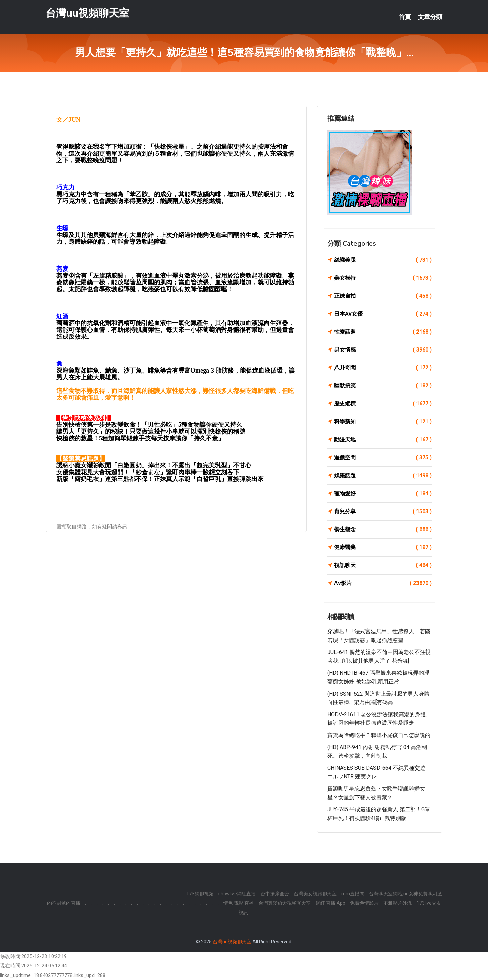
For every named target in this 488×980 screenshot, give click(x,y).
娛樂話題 (383, 476)
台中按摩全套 (275, 894)
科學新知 (383, 422)
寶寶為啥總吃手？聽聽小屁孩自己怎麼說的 (379, 735)
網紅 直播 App (330, 903)
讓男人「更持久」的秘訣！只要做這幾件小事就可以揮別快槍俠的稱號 (151, 432)
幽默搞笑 (383, 386)
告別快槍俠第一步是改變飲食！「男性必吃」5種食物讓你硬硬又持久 (149, 425)
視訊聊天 (383, 565)
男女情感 (383, 350)
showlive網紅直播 (237, 894)
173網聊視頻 (200, 894)
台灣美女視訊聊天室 (315, 894)
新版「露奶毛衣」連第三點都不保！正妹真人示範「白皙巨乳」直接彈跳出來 (160, 479)
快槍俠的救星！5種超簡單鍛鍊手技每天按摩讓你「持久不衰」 (140, 438)
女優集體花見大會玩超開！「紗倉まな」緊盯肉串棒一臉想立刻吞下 (148, 472)
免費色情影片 (364, 903)
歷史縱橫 (383, 404)
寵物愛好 (383, 494)
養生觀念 (383, 529)
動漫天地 (383, 440)
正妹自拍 (383, 296)
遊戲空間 (383, 458)
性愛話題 (383, 332)
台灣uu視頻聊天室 (87, 13)
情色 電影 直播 (239, 903)
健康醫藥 (383, 547)
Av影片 (383, 583)
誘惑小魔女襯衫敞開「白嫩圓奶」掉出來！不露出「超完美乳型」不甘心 (154, 465)
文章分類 (430, 17)
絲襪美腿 (383, 260)
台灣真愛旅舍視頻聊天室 (285, 903)
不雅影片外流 (398, 903)
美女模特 (383, 278)
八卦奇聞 (383, 368)
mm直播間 (353, 894)
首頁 (405, 17)
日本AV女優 (383, 314)
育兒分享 (383, 512)
